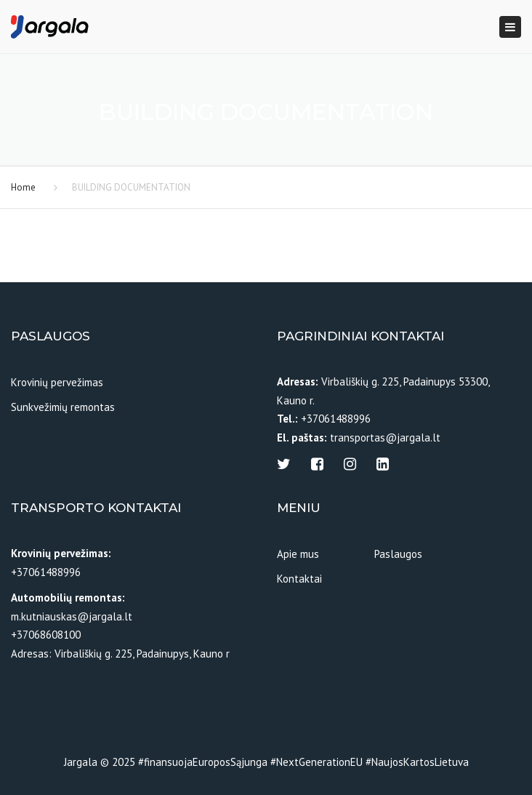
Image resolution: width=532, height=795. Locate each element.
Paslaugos (398, 554)
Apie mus (298, 554)
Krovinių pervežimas (57, 382)
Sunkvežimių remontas (63, 407)
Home (23, 187)
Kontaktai (299, 579)
